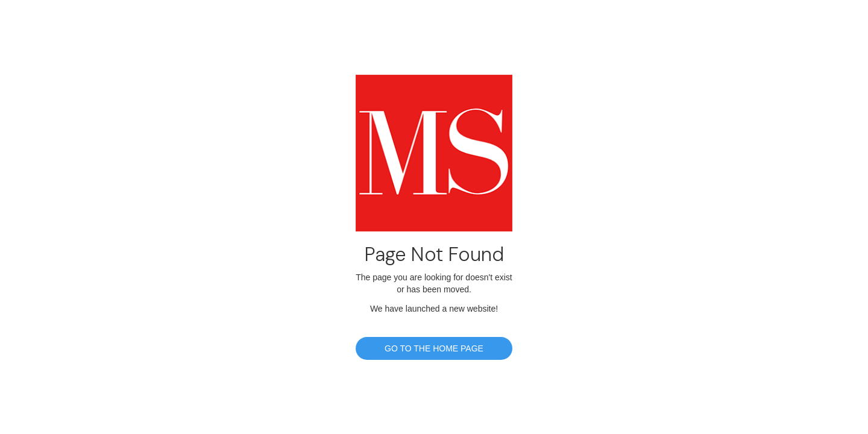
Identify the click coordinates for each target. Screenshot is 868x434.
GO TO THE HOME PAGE (434, 348)
